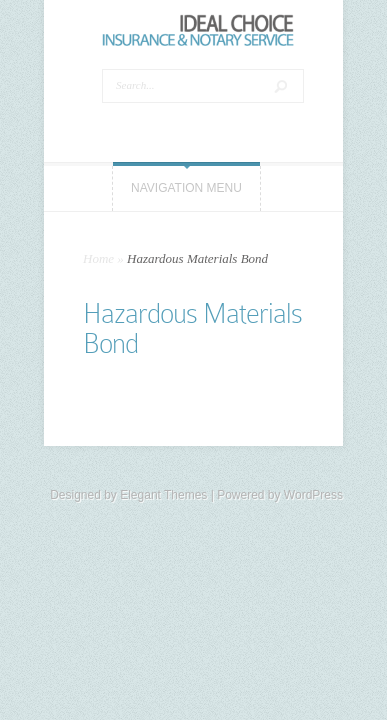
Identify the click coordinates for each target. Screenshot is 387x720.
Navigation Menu (186, 188)
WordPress (313, 495)
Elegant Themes (163, 495)
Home (98, 258)
